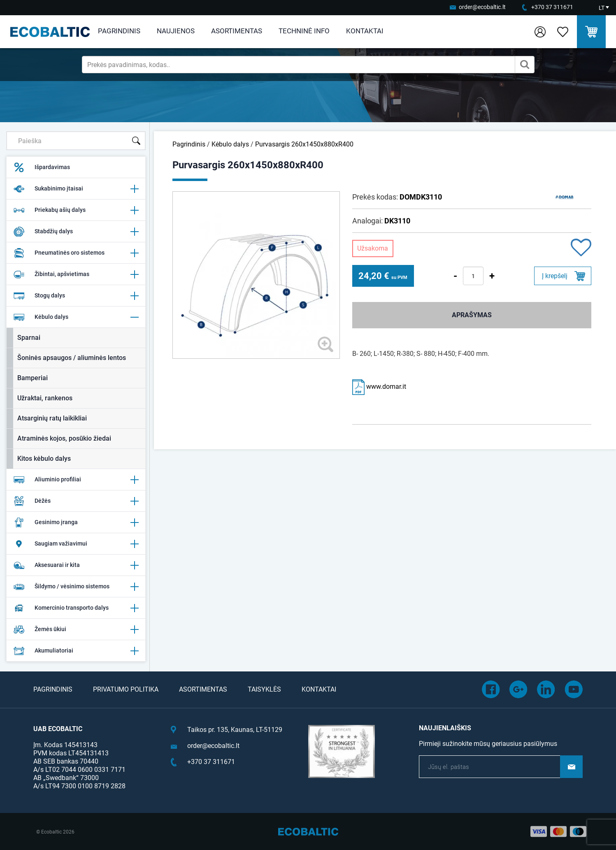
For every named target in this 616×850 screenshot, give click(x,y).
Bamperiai (33, 378)
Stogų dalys (76, 296)
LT (602, 8)
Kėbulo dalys (76, 317)
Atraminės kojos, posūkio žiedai (64, 438)
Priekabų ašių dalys (76, 210)
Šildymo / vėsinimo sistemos (76, 587)
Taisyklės (264, 689)
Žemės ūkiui (76, 629)
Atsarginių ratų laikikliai (52, 418)
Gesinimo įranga (76, 523)
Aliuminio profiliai (76, 480)
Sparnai (29, 338)
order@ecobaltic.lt (482, 7)
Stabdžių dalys (76, 232)
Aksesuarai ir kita (76, 565)
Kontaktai (365, 31)
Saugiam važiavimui (76, 544)
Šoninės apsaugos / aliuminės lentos (72, 358)
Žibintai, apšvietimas (76, 274)
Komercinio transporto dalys (76, 608)
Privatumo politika (126, 689)
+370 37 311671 (552, 7)
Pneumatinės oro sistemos (76, 253)
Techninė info (304, 31)
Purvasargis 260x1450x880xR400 (304, 144)
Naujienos (176, 31)
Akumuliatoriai (76, 651)
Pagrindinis (119, 31)
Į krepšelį (555, 276)
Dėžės (76, 501)
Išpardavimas (42, 167)
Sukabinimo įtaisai (76, 189)
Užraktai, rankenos (45, 398)
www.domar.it (379, 387)
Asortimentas (237, 31)
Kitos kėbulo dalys (44, 459)
